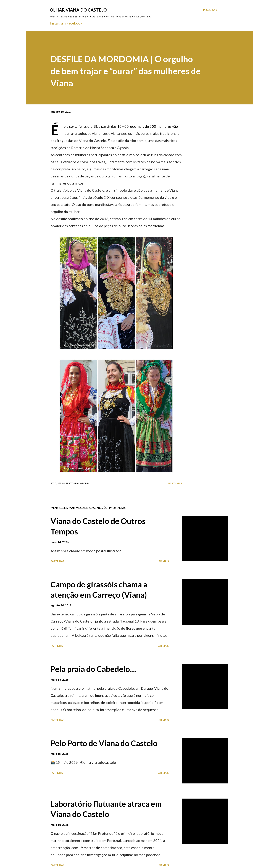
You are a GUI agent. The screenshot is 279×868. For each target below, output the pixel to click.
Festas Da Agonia (78, 483)
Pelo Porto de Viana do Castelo (104, 743)
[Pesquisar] (210, 10)
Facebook (74, 23)
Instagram (58, 23)
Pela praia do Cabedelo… (93, 669)
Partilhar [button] (175, 483)
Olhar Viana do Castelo (78, 10)
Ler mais (163, 561)
